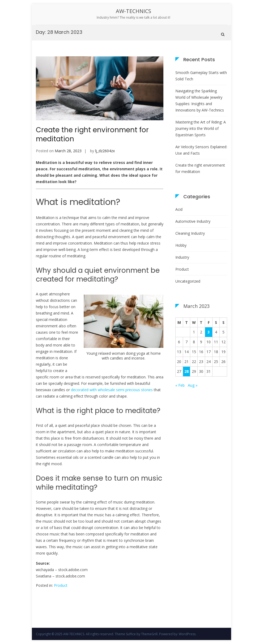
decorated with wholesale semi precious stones (112, 390)
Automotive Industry (193, 221)
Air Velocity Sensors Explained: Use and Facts (201, 150)
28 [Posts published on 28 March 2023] (186, 371)
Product (61, 585)
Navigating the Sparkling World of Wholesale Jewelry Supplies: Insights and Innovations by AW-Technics (200, 100)
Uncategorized (188, 281)
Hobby (181, 245)
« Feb (180, 385)
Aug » (193, 385)
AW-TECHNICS (133, 11)
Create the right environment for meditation (92, 134)
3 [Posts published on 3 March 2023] (209, 332)
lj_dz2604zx (105, 151)
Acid (179, 209)
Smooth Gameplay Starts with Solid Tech (201, 76)
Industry (182, 257)
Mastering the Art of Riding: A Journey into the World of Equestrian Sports (201, 128)
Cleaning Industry (190, 233)
